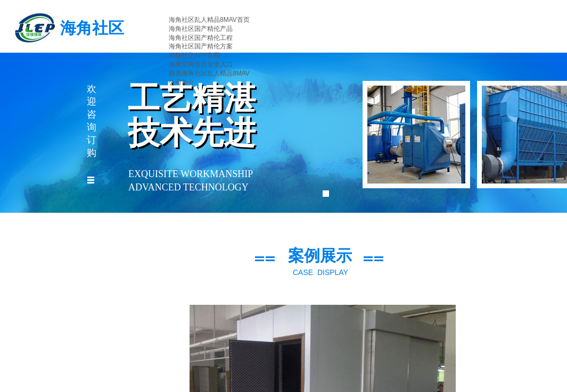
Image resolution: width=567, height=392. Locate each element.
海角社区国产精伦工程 (201, 38)
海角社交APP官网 (194, 55)
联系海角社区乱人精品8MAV (209, 73)
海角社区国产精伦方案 (201, 46)
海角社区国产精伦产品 (201, 29)
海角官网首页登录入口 (201, 64)
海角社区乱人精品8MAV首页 (209, 20)
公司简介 (182, 82)
